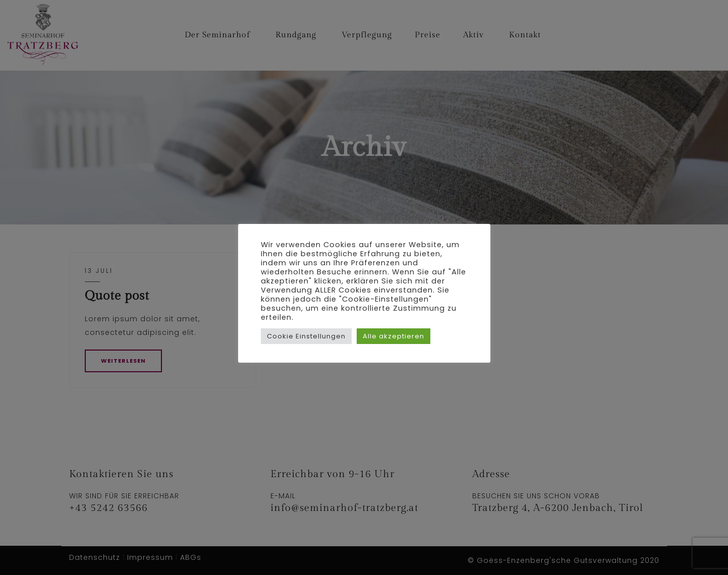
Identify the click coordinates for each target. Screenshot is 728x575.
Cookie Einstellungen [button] (306, 336)
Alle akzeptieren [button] (394, 336)
